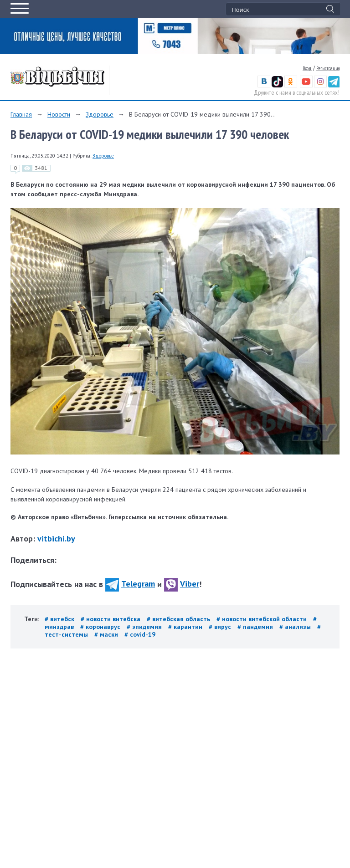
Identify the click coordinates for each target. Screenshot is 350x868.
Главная (21, 114)
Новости (59, 114)
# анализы (296, 627)
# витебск (60, 619)
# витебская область (179, 619)
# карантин (186, 627)
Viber (182, 584)
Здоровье (100, 114)
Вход (307, 68)
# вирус (221, 627)
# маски (107, 634)
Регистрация (328, 68)
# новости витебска (111, 619)
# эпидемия (145, 627)
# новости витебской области (262, 619)
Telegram (130, 584)
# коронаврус (101, 627)
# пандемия (256, 627)
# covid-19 (140, 634)
